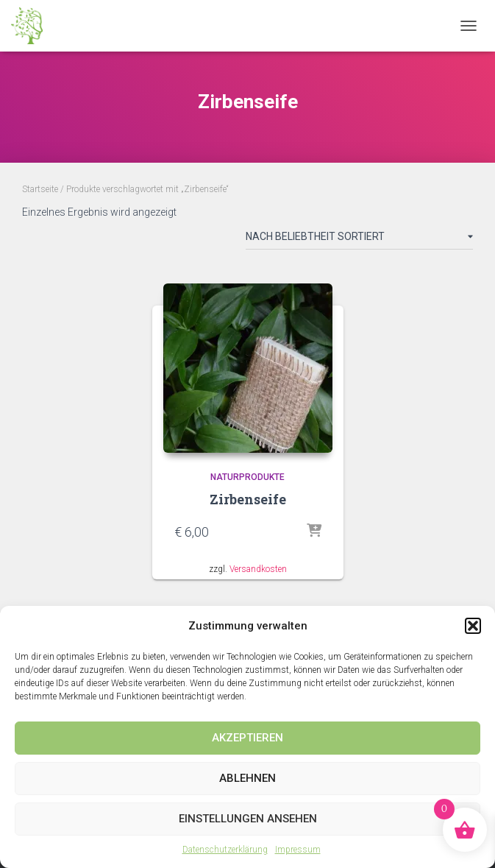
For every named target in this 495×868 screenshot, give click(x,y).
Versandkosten (258, 569)
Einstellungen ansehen (248, 819)
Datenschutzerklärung (225, 850)
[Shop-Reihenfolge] (359, 239)
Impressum (298, 850)
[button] (473, 626)
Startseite (40, 189)
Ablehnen (248, 778)
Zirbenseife (248, 499)
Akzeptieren (248, 738)
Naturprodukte (248, 477)
